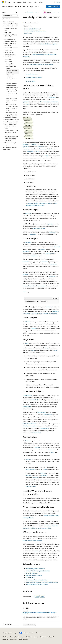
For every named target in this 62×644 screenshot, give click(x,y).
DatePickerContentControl (31, 426)
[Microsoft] (3, 2)
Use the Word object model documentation (35, 31)
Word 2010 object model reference (32, 541)
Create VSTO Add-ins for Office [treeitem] (11, 29)
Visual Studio (30, 12)
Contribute (29, 637)
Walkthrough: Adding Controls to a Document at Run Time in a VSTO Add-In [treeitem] (12, 107)
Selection (49, 102)
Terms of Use (5, 639)
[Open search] (54, 2)
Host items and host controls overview (36, 580)
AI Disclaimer (5, 637)
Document (43, 102)
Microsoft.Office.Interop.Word (49, 44)
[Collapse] (17, 12)
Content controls (37, 433)
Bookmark (55, 102)
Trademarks (13, 639)
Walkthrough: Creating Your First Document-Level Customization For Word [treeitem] (12, 93)
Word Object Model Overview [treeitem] (12, 71)
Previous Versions (15, 637)
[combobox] (10, 16)
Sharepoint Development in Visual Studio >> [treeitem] (10, 148)
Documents (42, 249)
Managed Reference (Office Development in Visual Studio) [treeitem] (11, 132)
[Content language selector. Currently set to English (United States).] (9, 633)
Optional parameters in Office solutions (37, 584)
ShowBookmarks (30, 469)
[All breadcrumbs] (24, 12)
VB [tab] (28, 292)
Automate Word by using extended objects (40, 203)
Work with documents (32, 74)
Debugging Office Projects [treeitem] (11, 115)
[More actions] (59, 12)
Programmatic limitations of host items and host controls (42, 582)
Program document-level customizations (34, 286)
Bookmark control (31, 487)
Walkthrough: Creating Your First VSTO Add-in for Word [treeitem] (12, 100)
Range (27, 104)
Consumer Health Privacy (46, 637)
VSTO (36, 12)
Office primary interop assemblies (35, 569)
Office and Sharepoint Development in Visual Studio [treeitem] (11, 23)
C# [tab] (25, 292)
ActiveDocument (50, 254)
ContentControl (28, 395)
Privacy (35, 637)
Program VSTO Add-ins (38, 228)
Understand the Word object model (33, 29)
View (46, 469)
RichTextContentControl (29, 424)
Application (52, 97)
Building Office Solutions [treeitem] (11, 113)
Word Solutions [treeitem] (10, 64)
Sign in (58, 2)
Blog (22, 637)
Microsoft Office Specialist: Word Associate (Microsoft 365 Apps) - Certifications (40, 613)
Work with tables (30, 81)
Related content (28, 33)
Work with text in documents (34, 77)
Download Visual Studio (53, 7)
